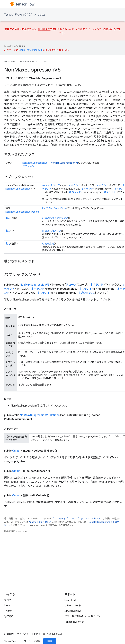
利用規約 (9, 634)
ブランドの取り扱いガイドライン (82, 616)
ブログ (8, 600)
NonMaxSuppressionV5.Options (22, 212)
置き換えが (44, 29)
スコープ (55, 185)
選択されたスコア (52, 231)
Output (16, 451)
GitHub (8, 606)
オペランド (75, 185)
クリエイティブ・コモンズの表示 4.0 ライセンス (76, 519)
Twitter (8, 611)
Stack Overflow (73, 611)
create (46, 185)
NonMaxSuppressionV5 (64, 163)
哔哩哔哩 (9, 616)
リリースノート (73, 606)
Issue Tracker (72, 600)
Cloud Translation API (30, 50)
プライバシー (24, 634)
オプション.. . (86, 293)
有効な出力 (48, 244)
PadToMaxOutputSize (54, 208)
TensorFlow (10, 61)
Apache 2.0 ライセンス (40, 522)
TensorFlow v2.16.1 (18, 15)
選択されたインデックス (55, 218)
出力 (8, 218)
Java (41, 15)
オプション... (111, 192)
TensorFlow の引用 (75, 622)
